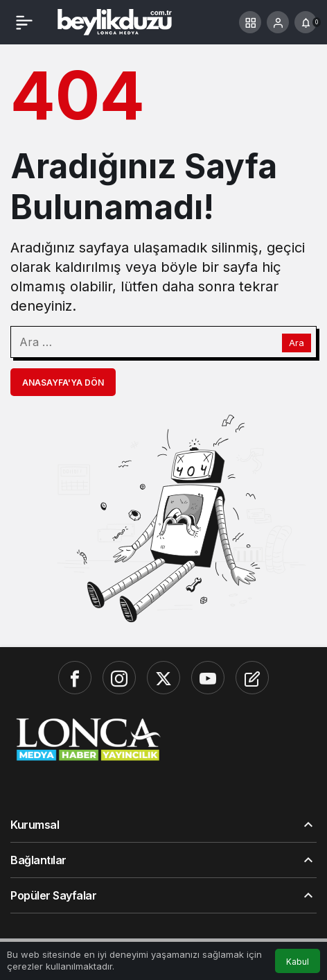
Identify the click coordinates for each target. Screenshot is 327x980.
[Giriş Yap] (278, 22)
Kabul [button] (298, 962)
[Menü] (24, 22)
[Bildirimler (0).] (306, 22)
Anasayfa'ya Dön (63, 382)
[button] (250, 22)
